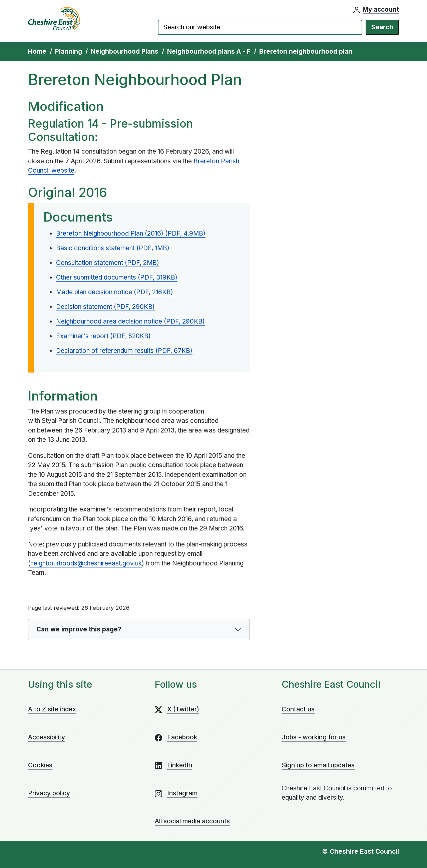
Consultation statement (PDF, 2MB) (108, 263)
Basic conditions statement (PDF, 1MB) (113, 248)
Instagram (182, 793)
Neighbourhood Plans (125, 51)
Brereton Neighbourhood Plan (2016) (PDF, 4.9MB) (131, 233)
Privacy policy (49, 793)
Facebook (182, 737)
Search (382, 27)
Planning (69, 51)
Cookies (40, 765)
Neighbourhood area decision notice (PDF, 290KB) (130, 321)
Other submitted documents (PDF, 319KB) (117, 277)
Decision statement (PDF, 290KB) (105, 307)
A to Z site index (52, 709)
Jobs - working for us (314, 737)
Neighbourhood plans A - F (209, 51)
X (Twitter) (183, 709)
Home (37, 51)
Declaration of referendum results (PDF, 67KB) (124, 351)
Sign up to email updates (318, 765)
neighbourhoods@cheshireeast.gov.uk (86, 563)
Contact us (298, 709)
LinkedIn (180, 765)
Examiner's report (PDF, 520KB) (103, 336)
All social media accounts (192, 821)
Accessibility (47, 737)
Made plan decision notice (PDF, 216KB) (115, 292)
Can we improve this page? (79, 629)
